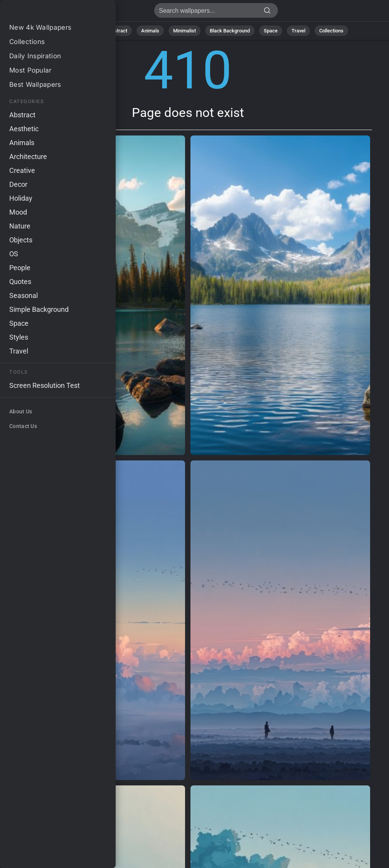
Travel (298, 31)
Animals (150, 31)
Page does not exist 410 (46, 13)
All (62, 31)
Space (271, 31)
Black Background (230, 31)
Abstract (118, 31)
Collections (331, 31)
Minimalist (184, 31)
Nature (87, 31)
